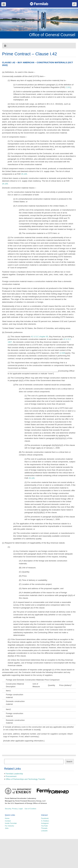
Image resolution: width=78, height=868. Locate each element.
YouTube (44, 826)
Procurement (11, 776)
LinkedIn (44, 831)
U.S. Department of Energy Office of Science (29, 803)
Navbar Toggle (4, 4)
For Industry (9, 826)
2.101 (68, 87)
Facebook (45, 818)
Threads (44, 828)
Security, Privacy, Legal (14, 809)
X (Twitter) (45, 821)
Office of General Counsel (52, 35)
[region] (39, 20)
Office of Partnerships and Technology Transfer (25, 779)
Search (69, 762)
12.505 (62, 353)
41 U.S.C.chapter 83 (40, 337)
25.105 (24, 174)
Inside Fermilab (11, 823)
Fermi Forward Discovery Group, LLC (31, 801)
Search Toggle (74, 4)
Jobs (7, 828)
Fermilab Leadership (14, 774)
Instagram (45, 823)
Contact (8, 821)
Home (7, 818)
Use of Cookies (30, 809)
